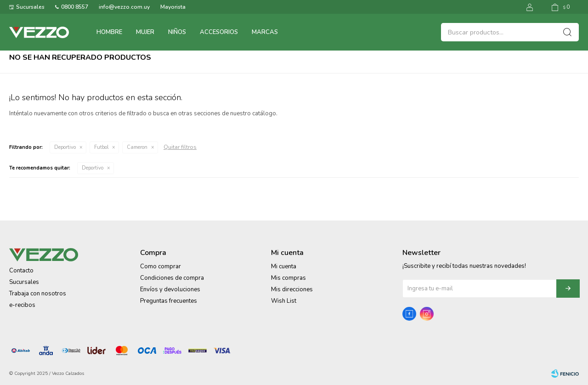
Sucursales (30, 7)
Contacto (21, 271)
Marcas (265, 32)
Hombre (109, 32)
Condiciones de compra (172, 278)
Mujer (145, 32)
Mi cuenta (284, 266)
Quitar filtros (180, 147)
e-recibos (22, 305)
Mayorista (173, 7)
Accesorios (219, 32)
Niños (177, 32)
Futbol (101, 147)
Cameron (137, 147)
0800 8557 (75, 7)
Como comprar (161, 266)
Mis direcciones (292, 289)
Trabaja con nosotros (38, 294)
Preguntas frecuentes (169, 301)
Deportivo (65, 147)
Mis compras (288, 278)
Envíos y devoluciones (170, 289)
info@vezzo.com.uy (124, 7)
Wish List (284, 301)
